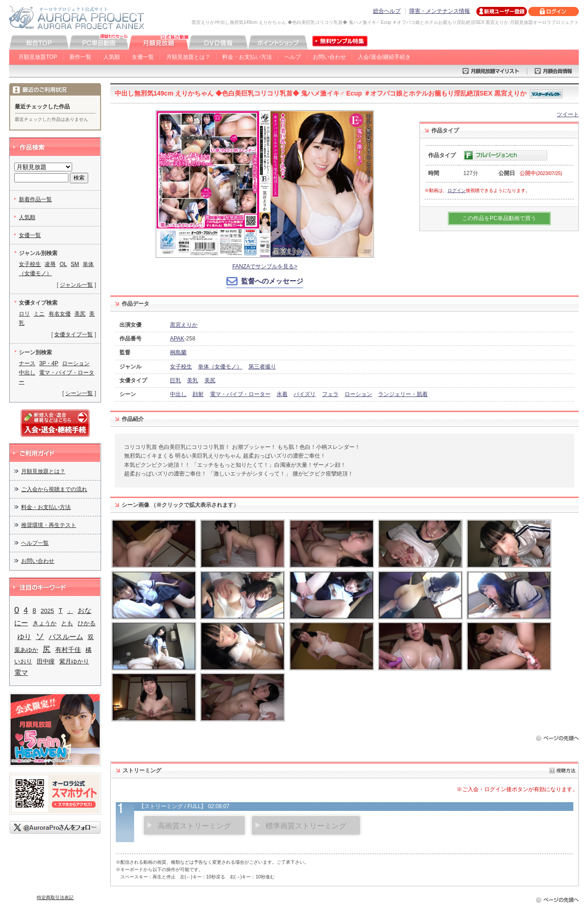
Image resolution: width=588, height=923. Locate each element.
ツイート (568, 114)
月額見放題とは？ (188, 57)
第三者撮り (262, 367)
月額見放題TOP (38, 57)
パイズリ (305, 394)
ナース (27, 363)
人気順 (112, 57)
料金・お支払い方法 (247, 57)
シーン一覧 (79, 393)
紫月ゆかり (74, 661)
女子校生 (181, 367)
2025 (48, 611)
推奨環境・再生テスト (49, 525)
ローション (358, 394)
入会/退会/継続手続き (384, 57)
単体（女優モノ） (220, 367)
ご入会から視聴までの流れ (54, 489)
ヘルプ (293, 57)
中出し (178, 394)
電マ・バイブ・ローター (240, 394)
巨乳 (175, 380)
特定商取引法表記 (55, 898)
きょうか (45, 623)
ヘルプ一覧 (35, 543)
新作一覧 (80, 57)
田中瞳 (46, 661)
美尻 (210, 380)
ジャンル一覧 (76, 285)
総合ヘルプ (387, 11)
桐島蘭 (178, 352)
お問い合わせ (329, 57)
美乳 (192, 380)
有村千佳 (68, 650)
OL (63, 264)
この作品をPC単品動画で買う (499, 218)
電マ (21, 672)
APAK (177, 339)
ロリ (24, 314)
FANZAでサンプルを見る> (265, 266)
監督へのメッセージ (272, 281)
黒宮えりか (184, 325)
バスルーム (66, 637)
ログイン (457, 190)
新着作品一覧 (35, 199)
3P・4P (48, 363)
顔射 (198, 394)
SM (75, 264)
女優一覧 (143, 57)
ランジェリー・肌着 (403, 394)
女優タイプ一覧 (73, 334)
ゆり (24, 637)
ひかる (87, 623)
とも (67, 623)
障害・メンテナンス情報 (440, 11)
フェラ (330, 394)
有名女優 (60, 314)
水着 (282, 394)
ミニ (39, 314)
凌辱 (50, 264)
